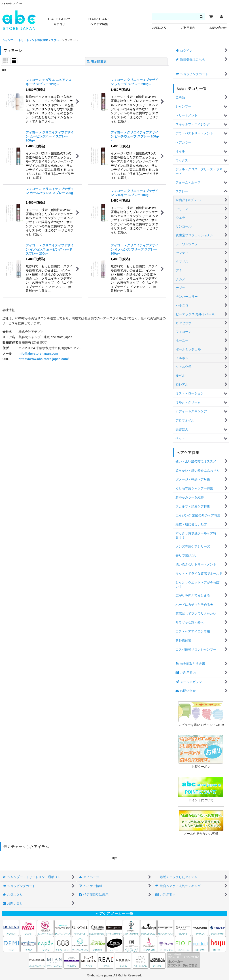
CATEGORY (59, 22)
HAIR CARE (99, 22)
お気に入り (159, 28)
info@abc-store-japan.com (38, 354)
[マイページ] (221, 17)
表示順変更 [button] (97, 61)
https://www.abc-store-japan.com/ (44, 359)
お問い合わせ (218, 28)
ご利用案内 (188, 28)
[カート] (211, 17)
